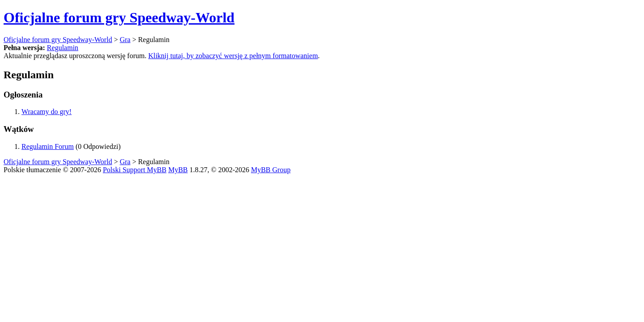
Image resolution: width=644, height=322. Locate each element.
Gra (125, 40)
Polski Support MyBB (135, 170)
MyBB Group (271, 170)
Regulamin (63, 48)
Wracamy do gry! (47, 112)
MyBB (178, 170)
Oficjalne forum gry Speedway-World (119, 17)
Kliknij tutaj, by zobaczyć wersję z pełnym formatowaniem (233, 56)
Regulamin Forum (48, 146)
